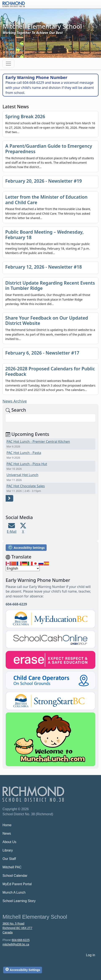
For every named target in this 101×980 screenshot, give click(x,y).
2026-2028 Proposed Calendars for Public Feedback (50, 371)
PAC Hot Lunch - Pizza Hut (27, 464)
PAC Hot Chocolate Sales (26, 486)
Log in (91, 955)
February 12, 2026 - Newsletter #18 (44, 267)
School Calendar (15, 876)
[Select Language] (23, 568)
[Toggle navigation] (8, 64)
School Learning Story (19, 901)
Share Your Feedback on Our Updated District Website (47, 321)
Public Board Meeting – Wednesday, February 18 (45, 235)
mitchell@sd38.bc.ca (16, 945)
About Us (9, 842)
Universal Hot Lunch (22, 475)
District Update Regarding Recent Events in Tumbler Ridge (50, 286)
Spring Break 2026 (25, 116)
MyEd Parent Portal (17, 884)
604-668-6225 (20, 940)
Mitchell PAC (12, 867)
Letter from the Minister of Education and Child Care (46, 200)
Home (7, 825)
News (7, 833)
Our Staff (9, 859)
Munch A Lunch (14, 892)
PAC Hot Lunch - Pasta (24, 453)
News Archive (15, 401)
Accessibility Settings (26, 547)
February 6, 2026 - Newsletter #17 (42, 353)
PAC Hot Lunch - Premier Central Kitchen (38, 442)
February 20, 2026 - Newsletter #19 (44, 181)
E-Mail (12, 532)
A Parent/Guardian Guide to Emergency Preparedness (49, 149)
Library (8, 850)
